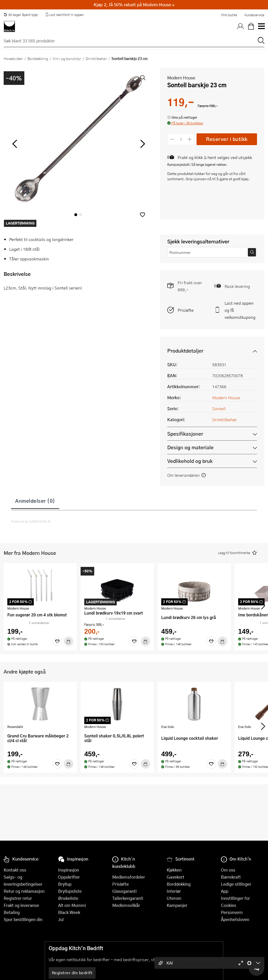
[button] (143, 215)
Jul (61, 919)
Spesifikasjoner (185, 434)
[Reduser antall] (172, 139)
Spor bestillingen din (23, 919)
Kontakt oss (15, 870)
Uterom (174, 898)
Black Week (69, 912)
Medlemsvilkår (126, 905)
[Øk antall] (190, 139)
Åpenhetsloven (235, 919)
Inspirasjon (69, 870)
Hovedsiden (13, 58)
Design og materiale (190, 447)
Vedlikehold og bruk (190, 461)
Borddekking (38, 58)
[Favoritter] (57, 641)
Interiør (174, 891)
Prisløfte (186, 310)
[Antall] (181, 139)
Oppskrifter (69, 877)
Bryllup (65, 884)
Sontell (219, 409)
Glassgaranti (124, 891)
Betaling (12, 912)
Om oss (228, 870)
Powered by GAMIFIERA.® (31, 521)
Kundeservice (254, 15)
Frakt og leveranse (21, 905)
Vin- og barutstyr (67, 58)
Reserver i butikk (227, 139)
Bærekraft (231, 877)
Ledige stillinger (236, 884)
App (225, 891)
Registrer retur (18, 898)
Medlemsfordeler (129, 877)
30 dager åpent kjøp (21, 15)
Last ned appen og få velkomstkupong (240, 310)
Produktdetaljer (185, 351)
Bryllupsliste (70, 891)
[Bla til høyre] (142, 144)
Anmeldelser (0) (35, 501)
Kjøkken (174, 870)
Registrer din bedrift (72, 973)
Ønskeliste (68, 898)
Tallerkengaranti (128, 898)
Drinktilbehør (96, 58)
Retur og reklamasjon (24, 891)
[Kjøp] (69, 641)
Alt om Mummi (72, 905)
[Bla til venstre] (15, 144)
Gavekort (175, 877)
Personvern (232, 912)
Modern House (181, 78)
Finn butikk (229, 15)
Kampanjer (177, 905)
